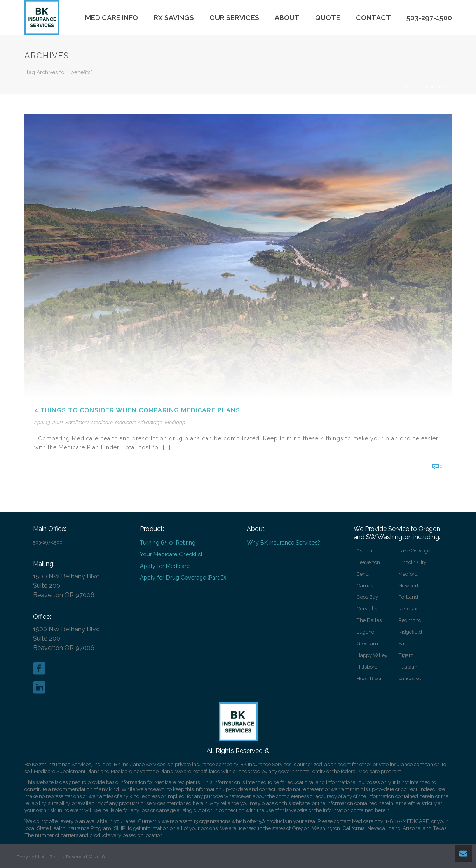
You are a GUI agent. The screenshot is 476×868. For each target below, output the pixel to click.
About (287, 18)
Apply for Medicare (165, 566)
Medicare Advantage (139, 422)
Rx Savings (174, 18)
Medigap (175, 422)
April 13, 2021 (49, 422)
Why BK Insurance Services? (283, 542)
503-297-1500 (429, 18)
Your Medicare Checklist (171, 554)
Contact (373, 18)
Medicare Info (112, 18)
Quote (328, 18)
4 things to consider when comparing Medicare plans (137, 410)
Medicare (102, 422)
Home (412, 87)
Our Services (234, 18)
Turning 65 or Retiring (168, 542)
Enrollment (77, 422)
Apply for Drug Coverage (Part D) (183, 577)
